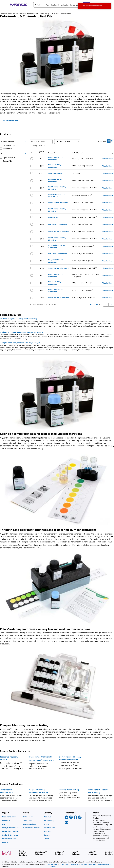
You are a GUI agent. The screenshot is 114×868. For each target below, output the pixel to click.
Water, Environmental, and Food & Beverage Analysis (20, 343)
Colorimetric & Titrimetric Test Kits (61, 14)
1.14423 (41, 275)
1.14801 (41, 283)
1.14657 (41, 290)
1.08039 (41, 239)
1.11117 (41, 159)
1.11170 (41, 203)
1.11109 (41, 217)
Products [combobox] (38, 5)
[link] (12, 817)
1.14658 (41, 232)
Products (8, 14)
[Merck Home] (18, 5)
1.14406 (41, 261)
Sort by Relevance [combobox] (63, 142)
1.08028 (41, 246)
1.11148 (41, 268)
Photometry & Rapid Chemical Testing (38, 14)
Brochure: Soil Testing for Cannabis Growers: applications (21, 332)
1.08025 (41, 298)
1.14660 (41, 224)
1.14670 (41, 166)
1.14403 (41, 254)
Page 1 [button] (94, 305)
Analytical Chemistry (19, 14)
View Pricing (108, 159)
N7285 (41, 173)
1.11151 (41, 195)
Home (2, 14)
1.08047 (41, 188)
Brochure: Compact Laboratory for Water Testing (18, 319)
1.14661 (41, 181)
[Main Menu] (5, 5)
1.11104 (41, 210)
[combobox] (62, 5)
